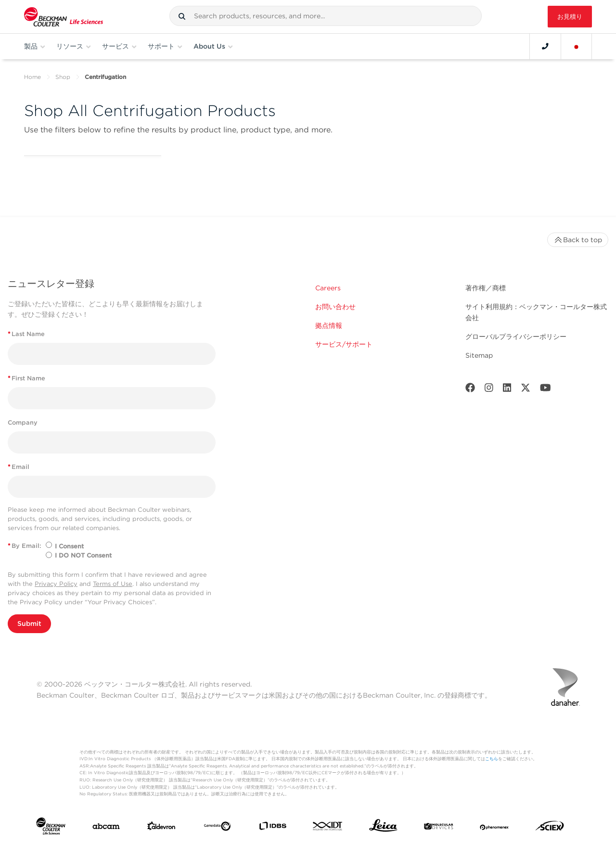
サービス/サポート (344, 344)
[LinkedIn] (507, 390)
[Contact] (545, 46)
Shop (63, 77)
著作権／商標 (486, 288)
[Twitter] (526, 390)
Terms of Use (113, 584)
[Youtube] (545, 390)
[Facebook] (470, 390)
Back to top (578, 240)
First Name (26, 378)
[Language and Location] (577, 46)
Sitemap (479, 355)
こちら (492, 759)
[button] (182, 16)
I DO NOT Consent (83, 555)
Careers (328, 288)
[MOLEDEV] (439, 828)
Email (19, 467)
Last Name (26, 334)
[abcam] (106, 828)
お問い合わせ (335, 307)
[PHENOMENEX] (494, 828)
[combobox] (326, 16)
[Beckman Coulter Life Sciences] (64, 17)
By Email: (25, 546)
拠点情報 (329, 325)
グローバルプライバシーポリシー (516, 337)
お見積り (570, 17)
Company (23, 422)
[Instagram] (489, 390)
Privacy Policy (56, 584)
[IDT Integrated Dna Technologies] (328, 828)
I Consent (69, 546)
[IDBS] (273, 828)
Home (32, 77)
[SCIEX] (550, 828)
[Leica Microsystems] (383, 828)
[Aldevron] (161, 828)
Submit (29, 623)
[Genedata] (217, 828)
